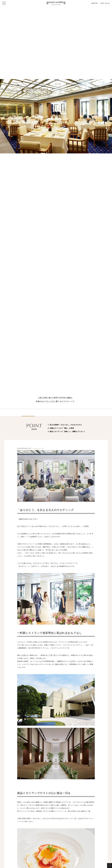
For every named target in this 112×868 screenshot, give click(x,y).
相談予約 (95, 3)
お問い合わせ (105, 3)
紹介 (28, 414)
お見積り (84, 414)
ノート (56, 414)
